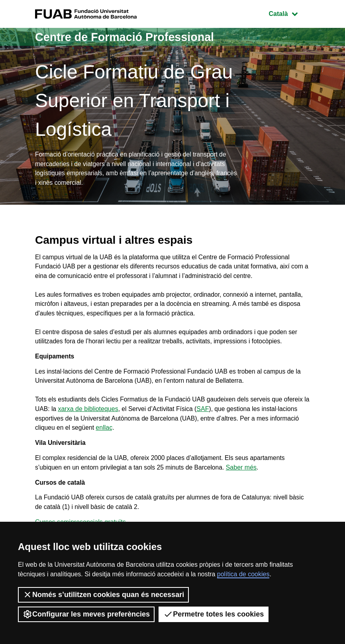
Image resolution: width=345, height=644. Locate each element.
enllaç (106, 433)
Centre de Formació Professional (129, 37)
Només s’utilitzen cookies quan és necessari (103, 595)
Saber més (245, 474)
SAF (212, 414)
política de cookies (243, 574)
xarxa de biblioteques (95, 414)
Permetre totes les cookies (214, 614)
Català (289, 13)
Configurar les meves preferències (86, 614)
